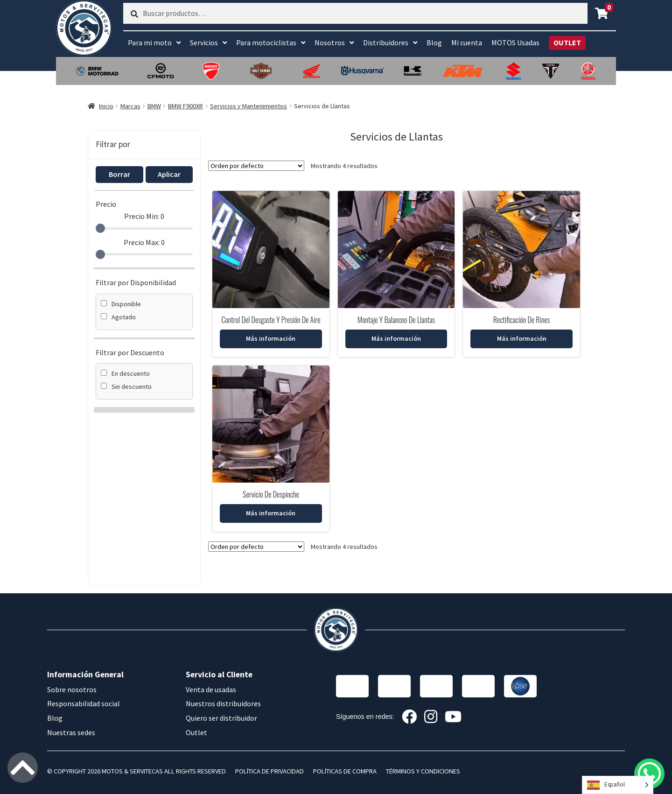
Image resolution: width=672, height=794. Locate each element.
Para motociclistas (266, 42)
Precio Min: (144, 216)
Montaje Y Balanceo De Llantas (396, 320)
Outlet (196, 732)
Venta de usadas (211, 689)
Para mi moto (150, 42)
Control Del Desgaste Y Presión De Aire (271, 320)
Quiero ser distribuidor (221, 718)
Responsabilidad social (84, 703)
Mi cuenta (467, 42)
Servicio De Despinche (271, 494)
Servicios (204, 42)
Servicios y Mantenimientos (248, 106)
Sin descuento (126, 386)
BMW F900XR (185, 106)
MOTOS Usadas (515, 42)
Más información (271, 338)
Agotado (118, 317)
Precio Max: (144, 242)
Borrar (119, 174)
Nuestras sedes (71, 732)
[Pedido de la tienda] (256, 166)
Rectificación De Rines (522, 320)
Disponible (121, 304)
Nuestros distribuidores (223, 703)
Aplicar (169, 174)
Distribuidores (386, 42)
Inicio (106, 106)
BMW (154, 106)
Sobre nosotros (72, 689)
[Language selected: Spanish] (618, 785)
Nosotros (330, 42)
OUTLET (567, 42)
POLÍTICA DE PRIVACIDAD (269, 771)
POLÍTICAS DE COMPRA (345, 771)
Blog (434, 42)
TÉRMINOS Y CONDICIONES (423, 771)
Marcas (130, 106)
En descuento (125, 373)
